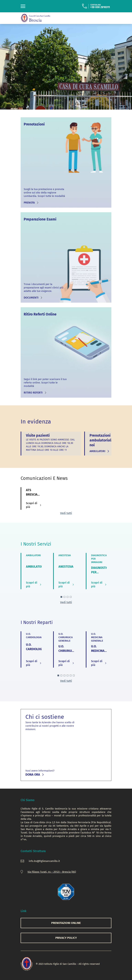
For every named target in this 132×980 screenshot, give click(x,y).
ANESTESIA (66, 567)
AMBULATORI (35, 567)
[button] (61, 597)
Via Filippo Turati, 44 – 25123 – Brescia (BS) (52, 872)
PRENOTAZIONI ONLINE (66, 923)
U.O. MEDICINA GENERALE (98, 651)
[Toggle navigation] (23, 6)
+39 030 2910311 (100, 7)
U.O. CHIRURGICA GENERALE (67, 651)
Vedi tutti (66, 513)
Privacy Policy (66, 938)
